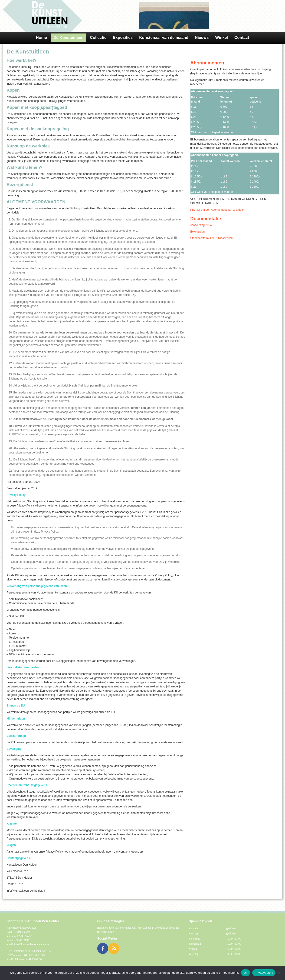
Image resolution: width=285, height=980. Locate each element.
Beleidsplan (197, 232)
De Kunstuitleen (68, 38)
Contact (242, 38)
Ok (245, 973)
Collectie (98, 38)
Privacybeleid (264, 973)
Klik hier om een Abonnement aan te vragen (217, 210)
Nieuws (202, 38)
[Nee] (279, 973)
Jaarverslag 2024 (201, 225)
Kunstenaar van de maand (164, 38)
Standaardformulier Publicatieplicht (212, 238)
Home (41, 38)
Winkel (221, 38)
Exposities (123, 38)
